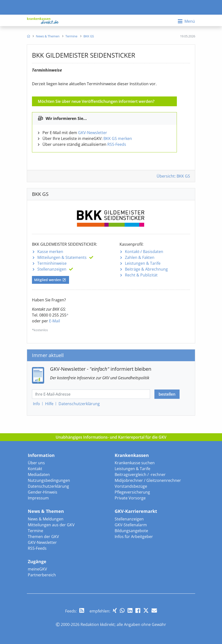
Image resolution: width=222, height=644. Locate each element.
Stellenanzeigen (52, 269)
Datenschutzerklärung (48, 486)
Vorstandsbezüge (131, 486)
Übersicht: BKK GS (173, 176)
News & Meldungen (46, 519)
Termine (35, 531)
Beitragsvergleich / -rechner (140, 475)
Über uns (36, 463)
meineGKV (37, 569)
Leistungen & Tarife (143, 263)
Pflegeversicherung (132, 492)
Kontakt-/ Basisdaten (144, 252)
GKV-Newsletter (93, 133)
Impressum (38, 498)
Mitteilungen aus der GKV (51, 525)
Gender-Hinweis (43, 492)
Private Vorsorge (130, 498)
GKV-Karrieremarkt (136, 511)
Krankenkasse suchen (135, 463)
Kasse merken (50, 252)
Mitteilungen (62, 257)
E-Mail (55, 321)
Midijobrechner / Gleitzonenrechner (148, 480)
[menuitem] (28, 36)
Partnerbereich (42, 575)
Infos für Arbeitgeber (134, 537)
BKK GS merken (118, 138)
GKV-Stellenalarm (131, 525)
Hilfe (49, 404)
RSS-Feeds (117, 144)
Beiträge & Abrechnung (146, 269)
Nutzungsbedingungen (49, 480)
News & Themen (46, 511)
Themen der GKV (43, 537)
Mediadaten (39, 475)
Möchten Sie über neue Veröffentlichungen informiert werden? (96, 101)
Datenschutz (79, 404)
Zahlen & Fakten (140, 257)
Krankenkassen (132, 455)
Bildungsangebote (131, 531)
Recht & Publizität (141, 275)
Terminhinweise (52, 263)
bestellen (167, 394)
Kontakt (35, 469)
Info (36, 404)
